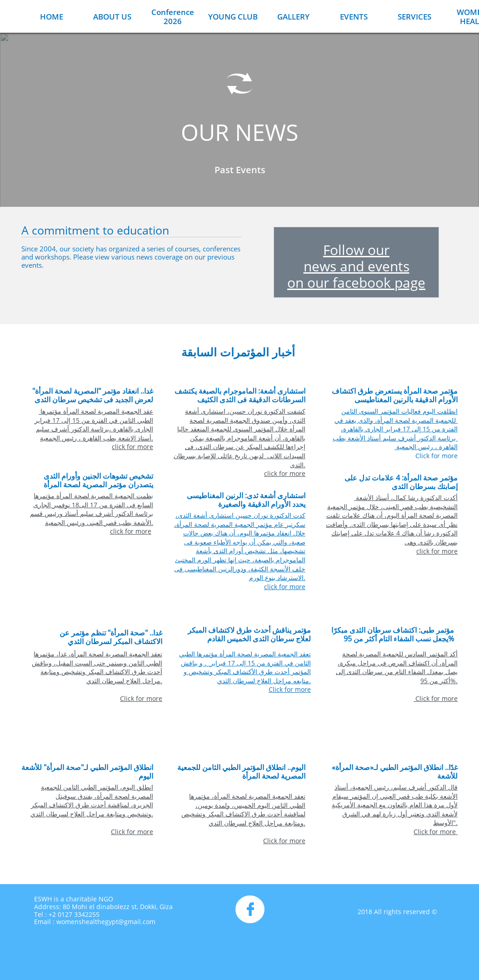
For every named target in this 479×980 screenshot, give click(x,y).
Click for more (436, 456)
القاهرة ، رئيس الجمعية (426, 447)
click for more (132, 447)
